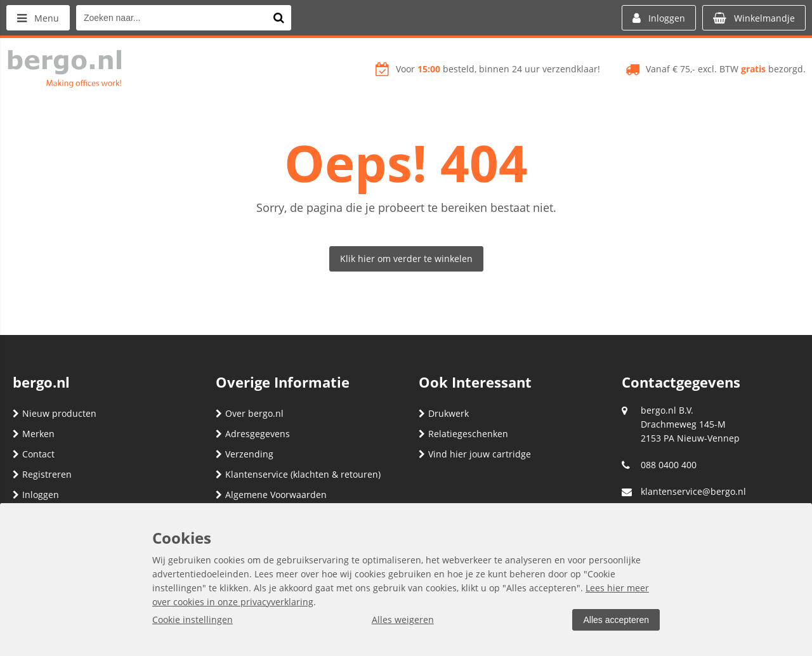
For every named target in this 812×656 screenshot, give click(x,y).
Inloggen (36, 495)
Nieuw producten (55, 413)
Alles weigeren (403, 620)
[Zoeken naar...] (278, 18)
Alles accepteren (616, 620)
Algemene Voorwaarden (271, 495)
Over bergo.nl (250, 413)
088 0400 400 (669, 465)
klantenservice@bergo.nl (693, 491)
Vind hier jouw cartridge (475, 454)
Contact (34, 454)
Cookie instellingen (193, 620)
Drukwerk (444, 413)
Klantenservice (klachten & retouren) (298, 474)
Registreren (42, 474)
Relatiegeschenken (463, 434)
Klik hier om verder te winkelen (406, 259)
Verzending (245, 454)
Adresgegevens (253, 434)
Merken (34, 434)
